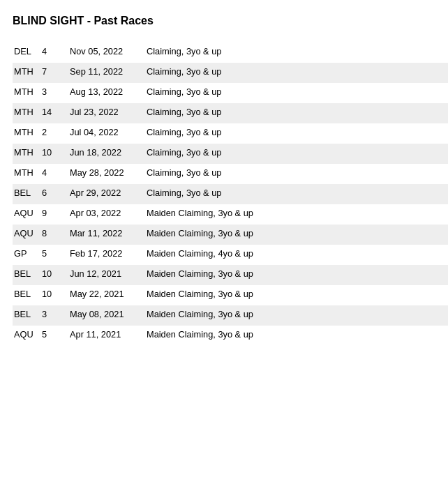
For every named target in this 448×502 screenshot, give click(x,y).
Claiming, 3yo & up (184, 51)
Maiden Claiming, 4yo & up (200, 253)
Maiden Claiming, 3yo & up (200, 213)
